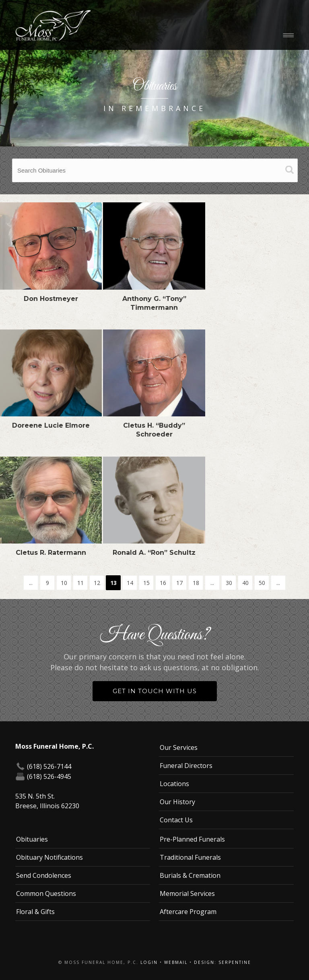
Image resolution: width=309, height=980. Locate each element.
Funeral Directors (186, 766)
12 (97, 583)
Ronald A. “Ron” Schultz (154, 553)
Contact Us (176, 820)
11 (80, 583)
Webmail (176, 962)
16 (163, 583)
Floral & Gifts (35, 912)
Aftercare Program (188, 912)
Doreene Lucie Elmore (51, 425)
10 (64, 583)
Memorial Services (187, 894)
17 (179, 583)
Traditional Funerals (190, 857)
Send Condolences (44, 875)
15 (146, 583)
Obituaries (32, 839)
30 (229, 583)
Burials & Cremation (190, 875)
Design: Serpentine (222, 962)
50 (262, 583)
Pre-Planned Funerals (192, 839)
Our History (177, 802)
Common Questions (46, 894)
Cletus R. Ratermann (51, 553)
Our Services (179, 747)
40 (245, 583)
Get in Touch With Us (155, 691)
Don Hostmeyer (51, 299)
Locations (174, 784)
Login (149, 962)
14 (130, 583)
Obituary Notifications (49, 857)
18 (196, 583)
